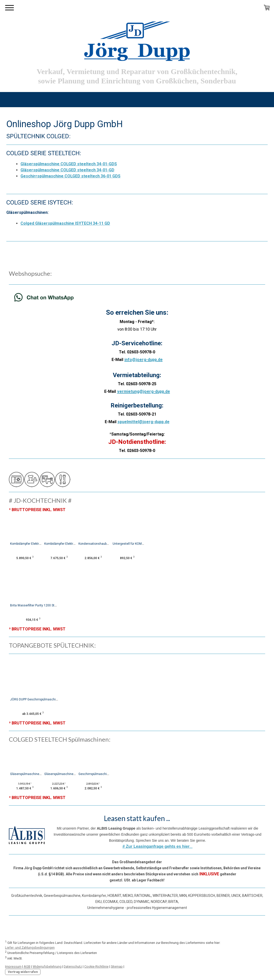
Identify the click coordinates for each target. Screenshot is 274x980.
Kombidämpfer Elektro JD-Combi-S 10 (76, 544)
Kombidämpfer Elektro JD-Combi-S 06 (36, 544)
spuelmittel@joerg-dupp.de (143, 422)
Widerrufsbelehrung (47, 966)
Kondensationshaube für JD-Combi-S (117, 544)
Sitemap (117, 966)
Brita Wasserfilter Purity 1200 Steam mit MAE (42, 605)
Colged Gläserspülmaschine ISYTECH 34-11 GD (65, 223)
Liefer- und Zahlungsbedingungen (30, 948)
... (157, 847)
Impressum (13, 966)
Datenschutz (73, 966)
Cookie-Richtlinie (96, 966)
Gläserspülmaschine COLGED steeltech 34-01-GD (67, 170)
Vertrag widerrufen (23, 972)
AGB (27, 966)
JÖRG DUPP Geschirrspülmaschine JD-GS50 (41, 699)
